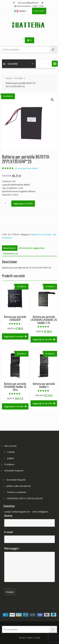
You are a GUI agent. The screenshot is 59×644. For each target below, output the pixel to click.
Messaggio (12, 548)
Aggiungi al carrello (23, 203)
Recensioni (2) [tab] (10, 253)
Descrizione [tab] (9, 248)
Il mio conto (39, 11)
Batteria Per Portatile (41, 234)
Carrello (11, 452)
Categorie (11, 64)
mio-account (10, 446)
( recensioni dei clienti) (27, 168)
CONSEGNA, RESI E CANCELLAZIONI (25, 498)
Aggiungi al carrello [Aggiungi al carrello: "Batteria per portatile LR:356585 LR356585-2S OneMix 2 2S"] (42, 339)
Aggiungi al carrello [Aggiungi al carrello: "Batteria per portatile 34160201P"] (14, 336)
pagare (11, 458)
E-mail (10, 532)
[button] (55, 64)
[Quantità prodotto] (6, 203)
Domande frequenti (14, 471)
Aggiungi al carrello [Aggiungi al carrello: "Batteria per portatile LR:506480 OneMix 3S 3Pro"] (14, 406)
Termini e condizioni (16, 492)
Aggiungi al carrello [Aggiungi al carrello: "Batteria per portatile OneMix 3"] (42, 403)
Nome (8, 516)
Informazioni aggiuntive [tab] (32, 248)
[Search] (53, 50)
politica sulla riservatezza (19, 486)
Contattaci (9, 464)
